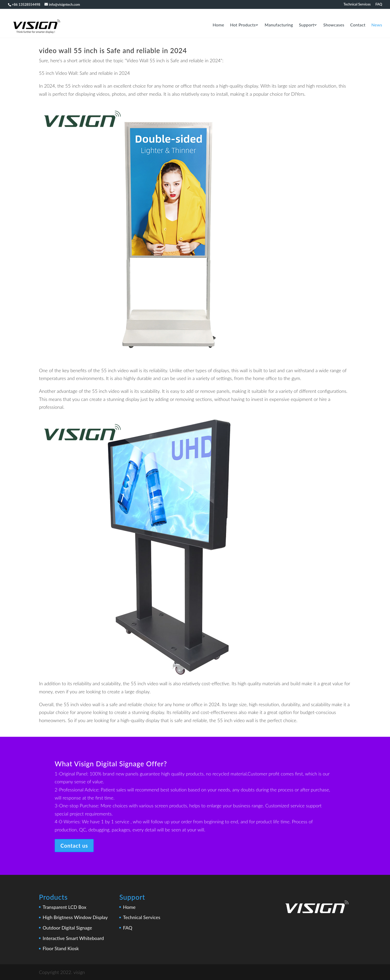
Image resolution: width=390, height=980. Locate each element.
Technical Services (357, 4)
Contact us (74, 846)
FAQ (379, 4)
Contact (358, 25)
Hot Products (243, 25)
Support (307, 25)
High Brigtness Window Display (75, 917)
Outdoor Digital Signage (67, 928)
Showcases (334, 25)
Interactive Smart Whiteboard (73, 938)
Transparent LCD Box (64, 907)
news (377, 25)
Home (218, 25)
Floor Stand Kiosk (61, 948)
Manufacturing (279, 25)
